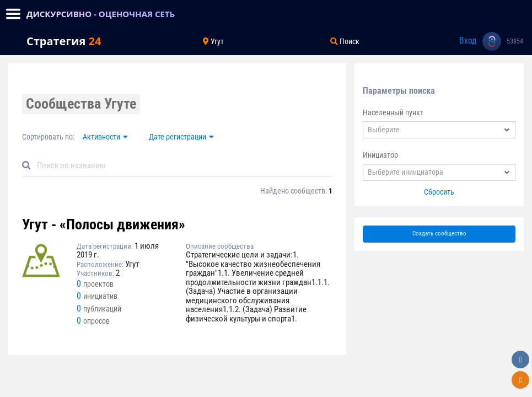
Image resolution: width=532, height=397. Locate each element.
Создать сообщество (439, 234)
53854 (515, 41)
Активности (101, 137)
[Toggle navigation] (13, 14)
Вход (468, 41)
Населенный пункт (393, 112)
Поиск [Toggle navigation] (345, 41)
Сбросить (439, 192)
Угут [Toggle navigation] (213, 41)
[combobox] (439, 130)
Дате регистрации (178, 137)
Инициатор (380, 155)
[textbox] (439, 130)
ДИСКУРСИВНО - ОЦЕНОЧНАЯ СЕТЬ (101, 14)
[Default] (182, 166)
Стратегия (64, 41)
